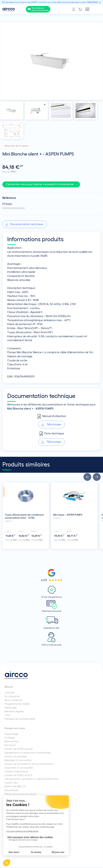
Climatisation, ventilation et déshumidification (31, 779)
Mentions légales (14, 711)
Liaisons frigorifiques (16, 771)
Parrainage (11, 708)
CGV (7, 715)
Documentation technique (27, 224)
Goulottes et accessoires (19, 768)
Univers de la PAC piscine (19, 749)
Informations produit (14, 208)
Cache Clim (11, 783)
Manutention (12, 741)
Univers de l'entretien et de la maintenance (29, 764)
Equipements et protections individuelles (28, 753)
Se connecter (12, 696)
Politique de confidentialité (20, 719)
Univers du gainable (16, 756)
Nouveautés (11, 790)
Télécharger (54, 424)
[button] (87, 477)
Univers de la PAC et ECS (18, 775)
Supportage (11, 734)
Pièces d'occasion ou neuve (20, 794)
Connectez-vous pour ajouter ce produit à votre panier (40, 184)
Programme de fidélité (17, 704)
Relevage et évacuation (18, 760)
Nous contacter (13, 700)
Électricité (10, 745)
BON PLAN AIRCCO (15, 787)
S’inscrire (9, 693)
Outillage (10, 738)
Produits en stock (15, 728)
